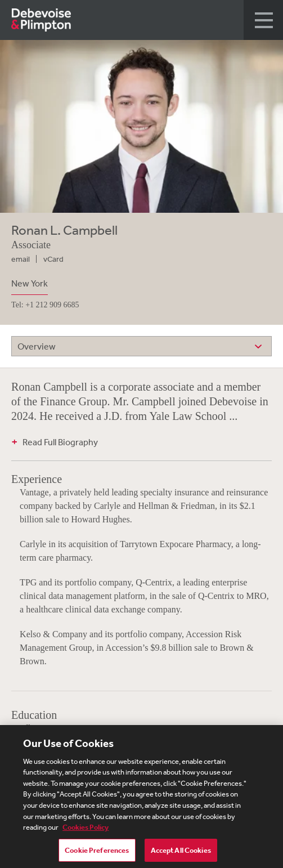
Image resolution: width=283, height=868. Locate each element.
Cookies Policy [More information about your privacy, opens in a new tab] (86, 830)
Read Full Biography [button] (60, 442)
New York (30, 283)
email (21, 259)
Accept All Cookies (181, 853)
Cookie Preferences (97, 853)
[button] (263, 20)
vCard (53, 259)
